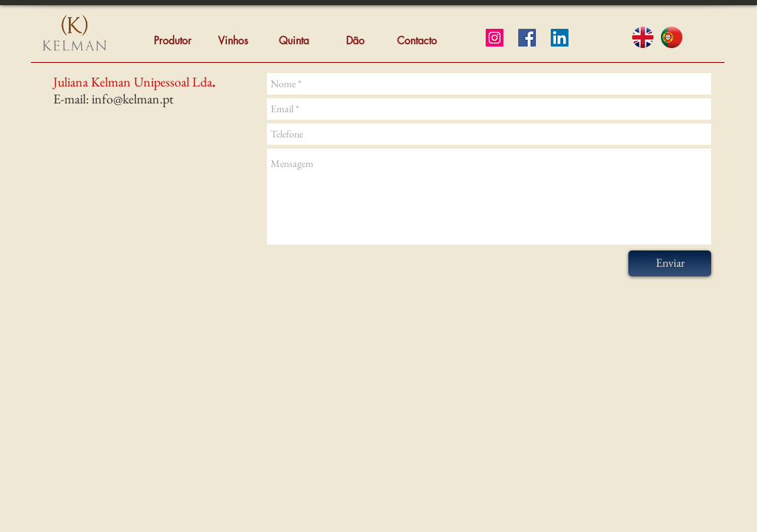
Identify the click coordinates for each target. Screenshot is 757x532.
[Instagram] (495, 38)
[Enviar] (670, 263)
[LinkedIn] (560, 38)
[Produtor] (172, 41)
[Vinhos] (233, 41)
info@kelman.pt (133, 99)
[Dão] (355, 41)
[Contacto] (417, 41)
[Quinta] (293, 41)
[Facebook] (527, 38)
